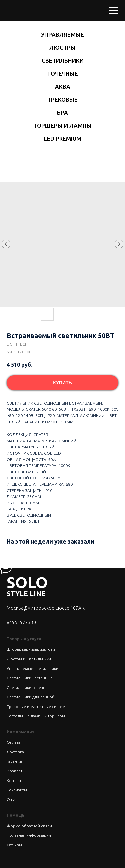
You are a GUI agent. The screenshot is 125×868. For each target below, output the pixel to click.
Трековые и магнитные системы (37, 706)
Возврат (14, 771)
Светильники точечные (29, 687)
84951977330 (21, 622)
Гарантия (15, 761)
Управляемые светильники (32, 668)
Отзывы (14, 845)
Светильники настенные (30, 678)
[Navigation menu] (114, 11)
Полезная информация (29, 835)
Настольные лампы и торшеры (36, 716)
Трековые (62, 99)
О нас (12, 799)
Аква (63, 86)
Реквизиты (17, 790)
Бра (62, 112)
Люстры (62, 47)
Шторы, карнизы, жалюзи (31, 649)
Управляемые (62, 34)
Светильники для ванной (30, 697)
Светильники (63, 60)
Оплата (13, 742)
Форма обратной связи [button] (29, 826)
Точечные (62, 73)
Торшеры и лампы (62, 125)
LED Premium (63, 138)
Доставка (15, 752)
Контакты (15, 780)
